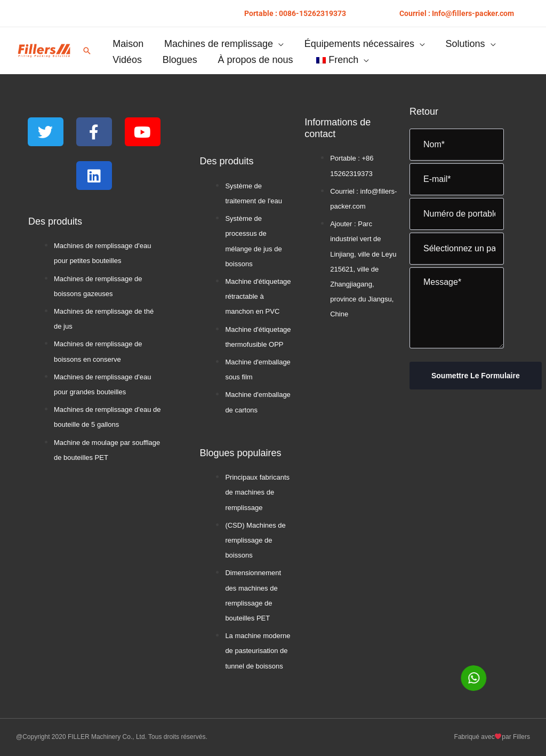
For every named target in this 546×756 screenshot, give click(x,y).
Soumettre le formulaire (476, 376)
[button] (295, 13)
